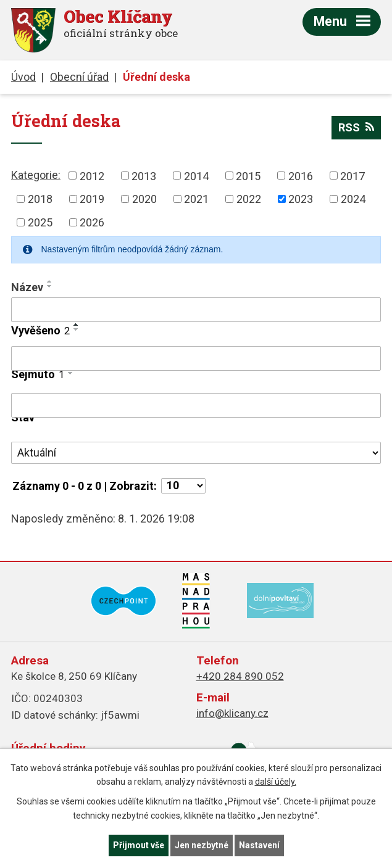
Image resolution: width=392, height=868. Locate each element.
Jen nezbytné (202, 845)
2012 (92, 176)
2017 (352, 176)
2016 (301, 176)
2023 (301, 199)
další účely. (276, 782)
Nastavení (259, 845)
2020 (144, 199)
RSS (356, 127)
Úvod (23, 77)
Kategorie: (36, 175)
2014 (196, 176)
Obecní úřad (79, 77)
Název (27, 287)
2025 (40, 222)
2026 (92, 222)
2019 (92, 199)
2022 (249, 199)
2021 (196, 199)
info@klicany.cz (232, 713)
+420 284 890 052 (240, 676)
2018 (40, 199)
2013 (144, 176)
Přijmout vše (139, 845)
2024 (353, 199)
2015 (248, 176)
